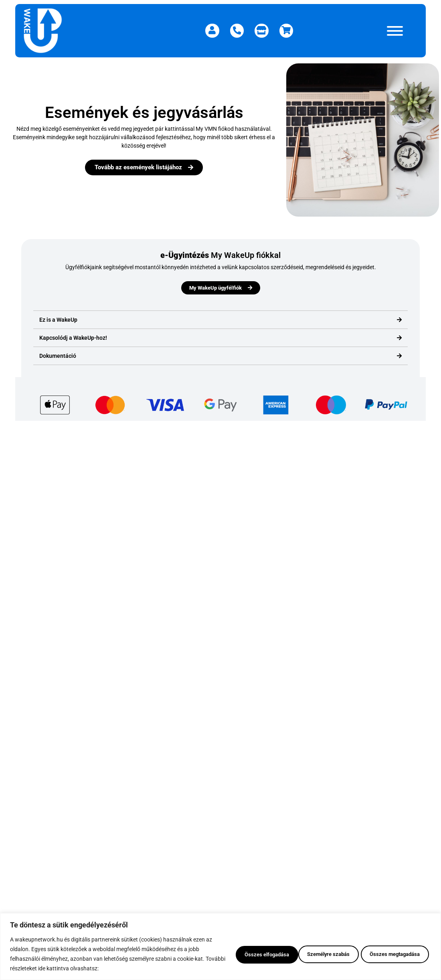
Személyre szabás (240, 954)
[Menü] (395, 31)
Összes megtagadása (317, 954)
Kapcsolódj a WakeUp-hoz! (73, 338)
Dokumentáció (58, 356)
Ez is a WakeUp (58, 320)
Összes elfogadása (395, 954)
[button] (220, 320)
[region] (220, 947)
